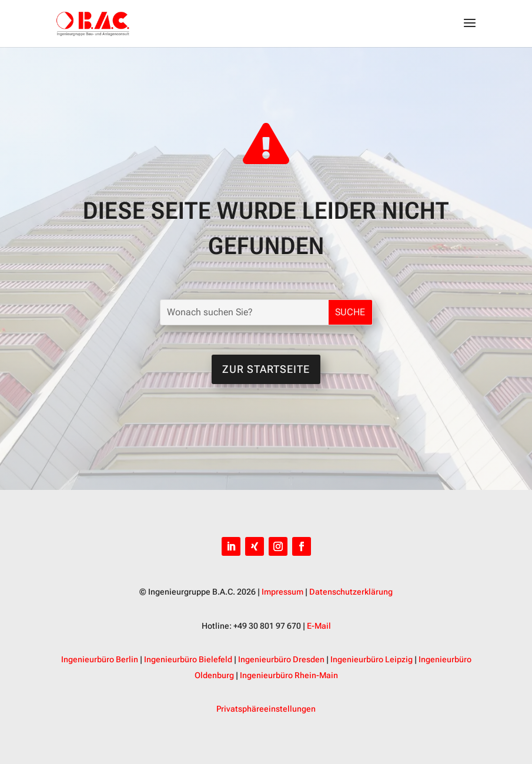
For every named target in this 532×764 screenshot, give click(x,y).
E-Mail (319, 626)
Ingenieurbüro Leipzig (372, 659)
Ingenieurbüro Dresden (281, 659)
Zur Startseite (266, 369)
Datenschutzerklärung (351, 592)
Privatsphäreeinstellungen (266, 709)
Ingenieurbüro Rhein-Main (289, 675)
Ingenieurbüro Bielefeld (188, 659)
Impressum (282, 592)
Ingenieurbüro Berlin (100, 659)
